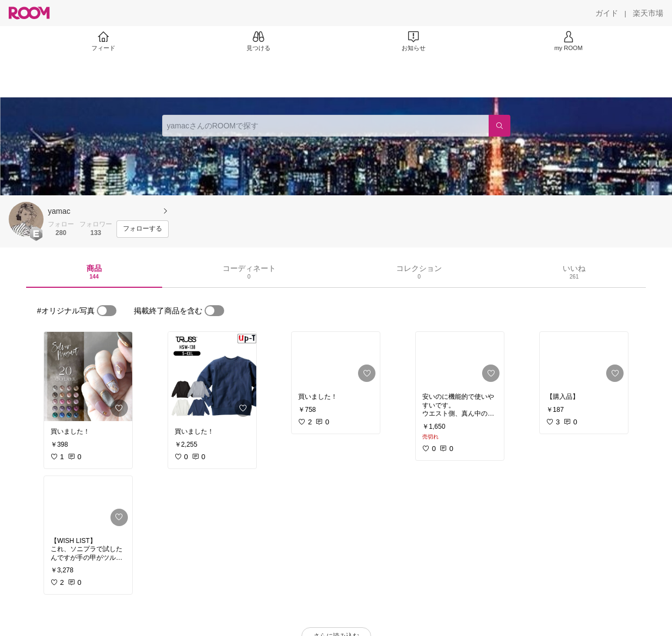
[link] (88, 376)
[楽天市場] (648, 13)
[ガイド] (607, 13)
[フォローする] (143, 229)
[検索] (500, 126)
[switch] (107, 311)
